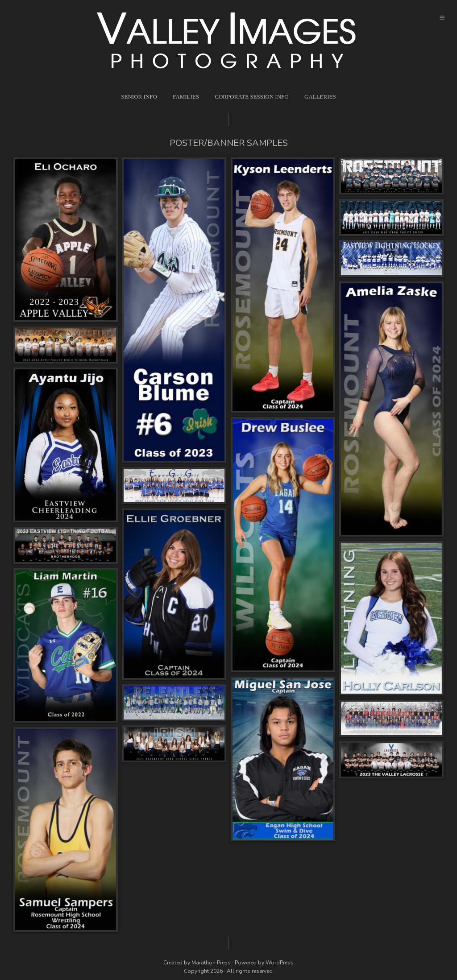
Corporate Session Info (251, 97)
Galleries (320, 97)
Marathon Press (211, 963)
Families (186, 97)
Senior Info (139, 97)
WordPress (280, 963)
